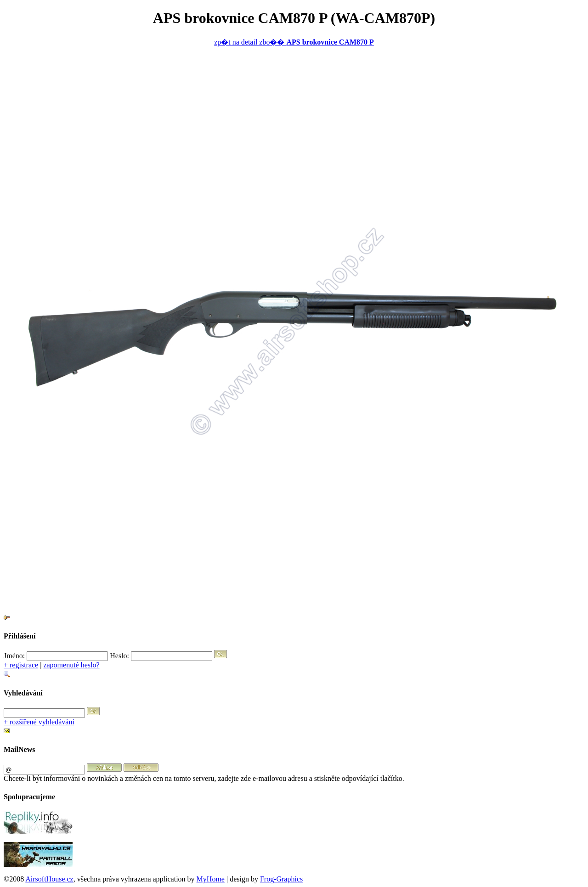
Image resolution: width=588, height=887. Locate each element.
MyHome (211, 879)
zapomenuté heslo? (71, 665)
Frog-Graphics (281, 879)
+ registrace (21, 665)
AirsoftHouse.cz (49, 879)
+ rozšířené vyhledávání (39, 722)
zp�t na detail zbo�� (294, 42)
